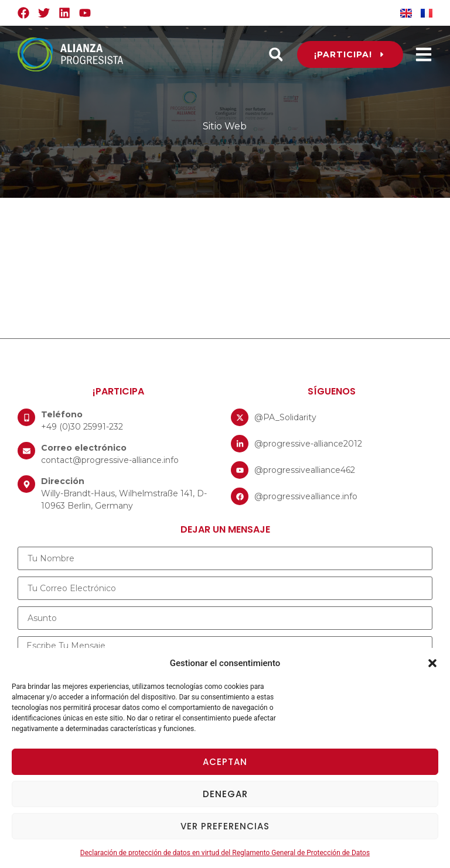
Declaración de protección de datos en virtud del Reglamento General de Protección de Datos (225, 853)
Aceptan (225, 762)
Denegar (225, 794)
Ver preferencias (225, 826)
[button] (432, 663)
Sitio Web (225, 126)
